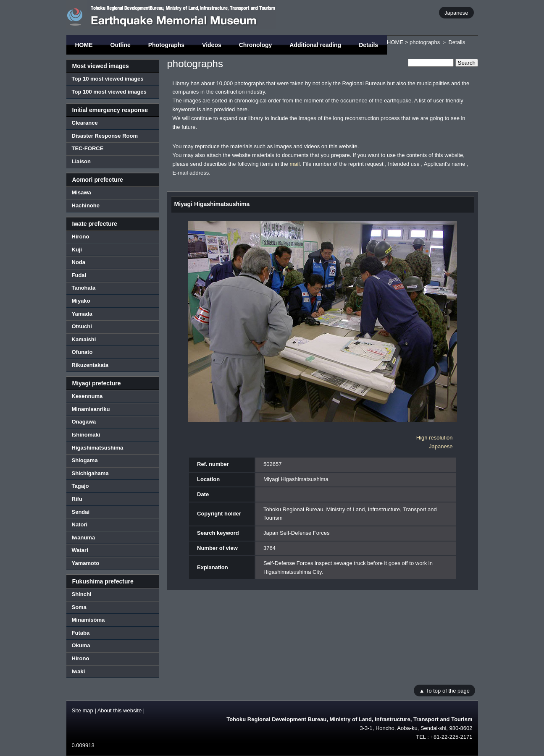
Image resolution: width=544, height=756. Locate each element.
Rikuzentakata (90, 365)
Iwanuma (84, 538)
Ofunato (82, 352)
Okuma (81, 645)
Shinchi (82, 594)
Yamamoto (86, 563)
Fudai (79, 275)
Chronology (256, 45)
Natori (80, 524)
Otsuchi (82, 326)
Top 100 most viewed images (109, 92)
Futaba (81, 633)
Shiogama (85, 460)
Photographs (166, 45)
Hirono (81, 237)
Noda (79, 262)
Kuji (77, 250)
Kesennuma (87, 396)
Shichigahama (90, 473)
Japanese (456, 12)
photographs (425, 42)
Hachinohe (86, 205)
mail (294, 164)
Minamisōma (88, 620)
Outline (121, 45)
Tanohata (84, 288)
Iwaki (79, 671)
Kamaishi (84, 339)
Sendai (81, 512)
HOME (84, 45)
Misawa (81, 192)
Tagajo (80, 486)
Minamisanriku (91, 409)
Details (368, 45)
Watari (80, 550)
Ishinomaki (86, 435)
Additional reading (315, 45)
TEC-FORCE (88, 148)
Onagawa (84, 422)
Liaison (81, 161)
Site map (83, 710)
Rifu (77, 499)
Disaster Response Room (105, 136)
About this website (120, 710)
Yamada (82, 314)
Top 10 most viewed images (108, 79)
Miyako (81, 301)
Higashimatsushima (98, 448)
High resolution (435, 438)
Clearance (85, 123)
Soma (79, 607)
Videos (212, 45)
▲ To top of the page (444, 690)
